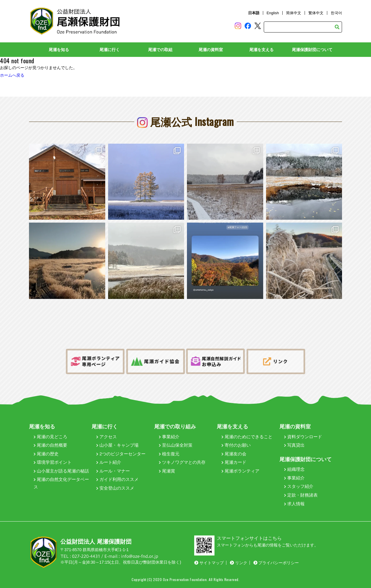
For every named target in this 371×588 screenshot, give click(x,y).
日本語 (254, 13)
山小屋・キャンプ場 (117, 445)
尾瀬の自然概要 (50, 445)
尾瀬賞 (167, 471)
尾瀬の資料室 (211, 50)
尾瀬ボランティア (240, 471)
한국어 (336, 13)
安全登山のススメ (115, 488)
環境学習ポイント (53, 462)
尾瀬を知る (59, 50)
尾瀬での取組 (160, 50)
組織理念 (294, 469)
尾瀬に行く (110, 50)
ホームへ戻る (12, 75)
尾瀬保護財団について (312, 50)
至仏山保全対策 (176, 445)
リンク (239, 563)
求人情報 (294, 504)
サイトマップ (209, 563)
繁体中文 (316, 13)
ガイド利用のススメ (117, 479)
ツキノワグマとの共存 (182, 462)
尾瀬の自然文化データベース (61, 483)
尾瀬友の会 (234, 454)
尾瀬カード (234, 462)
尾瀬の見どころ (50, 437)
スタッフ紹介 (299, 486)
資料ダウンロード (303, 437)
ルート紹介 (109, 462)
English (273, 13)
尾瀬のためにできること (247, 437)
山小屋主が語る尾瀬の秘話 (61, 471)
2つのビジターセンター (121, 454)
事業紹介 (169, 437)
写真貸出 (294, 445)
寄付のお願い (236, 445)
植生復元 (169, 454)
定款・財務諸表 (301, 495)
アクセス (107, 437)
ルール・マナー (113, 471)
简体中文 (294, 13)
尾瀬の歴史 (46, 454)
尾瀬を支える (261, 50)
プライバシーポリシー (276, 563)
